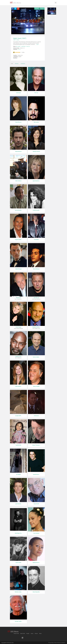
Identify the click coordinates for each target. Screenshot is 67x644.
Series (32, 633)
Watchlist (37, 9)
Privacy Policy (51, 643)
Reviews (17, 64)
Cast (12, 64)
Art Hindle (18, 474)
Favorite (42, 9)
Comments (23, 64)
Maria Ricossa (18, 122)
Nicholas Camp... (18, 592)
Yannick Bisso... (36, 474)
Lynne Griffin (18, 563)
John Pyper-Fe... (18, 533)
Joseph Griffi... (18, 416)
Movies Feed (16, 633)
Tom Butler (36, 240)
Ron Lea (28, 46)
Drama (18, 40)
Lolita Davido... (18, 386)
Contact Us (63, 643)
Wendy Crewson (36, 151)
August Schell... (18, 240)
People (28, 633)
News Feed (23, 633)
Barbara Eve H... (36, 563)
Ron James (18, 46)
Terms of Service (57, 643)
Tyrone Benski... (18, 210)
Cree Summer (36, 533)
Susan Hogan (18, 327)
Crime (14, 40)
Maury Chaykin (36, 386)
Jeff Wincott (36, 298)
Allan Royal (18, 298)
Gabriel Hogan (18, 269)
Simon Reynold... (36, 592)
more (38, 44)
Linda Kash (23, 46)
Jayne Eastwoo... (36, 181)
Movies (36, 633)
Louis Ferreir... (18, 504)
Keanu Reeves (18, 151)
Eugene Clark (18, 356)
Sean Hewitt (36, 504)
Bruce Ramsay (36, 269)
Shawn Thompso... (36, 445)
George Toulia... (18, 621)
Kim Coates (36, 122)
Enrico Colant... (36, 357)
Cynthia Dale (18, 445)
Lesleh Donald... (36, 210)
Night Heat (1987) (20, 38)
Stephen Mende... (36, 327)
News (40, 633)
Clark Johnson (18, 181)
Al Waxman (36, 416)
